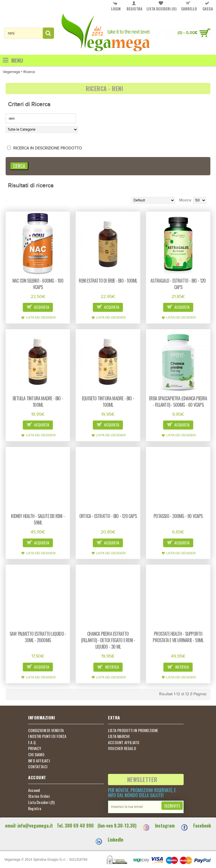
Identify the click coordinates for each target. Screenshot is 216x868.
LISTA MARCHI (119, 736)
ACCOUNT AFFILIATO (124, 742)
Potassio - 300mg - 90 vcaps (178, 516)
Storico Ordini (39, 796)
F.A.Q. (32, 742)
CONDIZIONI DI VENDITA (46, 730)
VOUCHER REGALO (122, 748)
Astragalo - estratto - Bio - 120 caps (178, 284)
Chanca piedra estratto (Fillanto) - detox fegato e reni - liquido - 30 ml (108, 640)
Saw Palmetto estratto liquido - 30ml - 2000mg (38, 637)
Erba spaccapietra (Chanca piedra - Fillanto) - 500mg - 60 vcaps (178, 402)
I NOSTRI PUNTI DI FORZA (47, 736)
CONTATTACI (38, 767)
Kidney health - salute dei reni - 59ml (38, 519)
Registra (35, 808)
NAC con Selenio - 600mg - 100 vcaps (38, 284)
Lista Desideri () (41, 802)
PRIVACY (35, 748)
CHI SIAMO (36, 755)
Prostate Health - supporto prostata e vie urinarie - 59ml (178, 637)
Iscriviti (172, 806)
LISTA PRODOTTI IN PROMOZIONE (133, 730)
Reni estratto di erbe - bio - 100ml (108, 281)
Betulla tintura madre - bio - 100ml (38, 402)
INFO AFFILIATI (39, 761)
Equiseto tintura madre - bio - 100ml (108, 402)
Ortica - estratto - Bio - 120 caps (108, 516)
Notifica (108, 667)
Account (34, 790)
